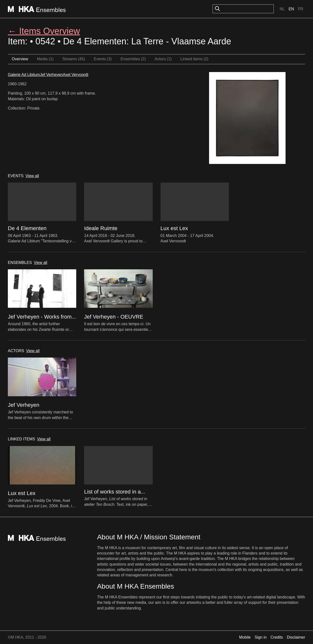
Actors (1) (163, 59)
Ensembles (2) (133, 59)
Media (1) (45, 59)
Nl (282, 9)
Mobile (245, 637)
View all (32, 176)
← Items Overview (44, 31)
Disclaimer (296, 637)
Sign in (261, 637)
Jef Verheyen (51, 75)
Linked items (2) (194, 59)
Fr (301, 9)
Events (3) (103, 59)
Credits (277, 637)
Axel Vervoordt (75, 75)
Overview (20, 59)
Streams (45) (74, 59)
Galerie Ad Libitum (24, 75)
